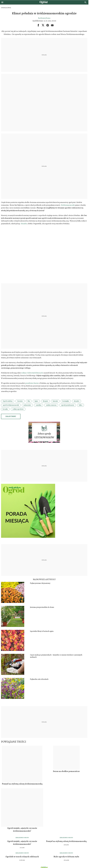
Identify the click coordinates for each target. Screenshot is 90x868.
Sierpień (45, 401)
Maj (29, 401)
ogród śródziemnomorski (11, 405)
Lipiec (36, 401)
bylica (81, 405)
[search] (85, 2)
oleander (77, 401)
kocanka (5, 409)
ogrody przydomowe (68, 405)
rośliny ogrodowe (18, 409)
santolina (39, 405)
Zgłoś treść (11, 416)
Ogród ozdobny (8, 401)
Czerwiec (20, 401)
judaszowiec (27, 405)
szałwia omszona (51, 405)
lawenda (55, 401)
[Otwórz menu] (2, 2)
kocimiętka (66, 401)
